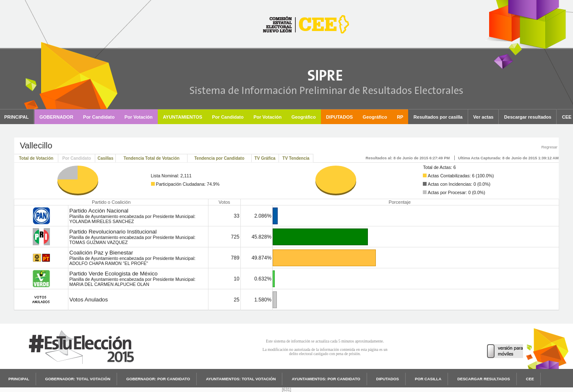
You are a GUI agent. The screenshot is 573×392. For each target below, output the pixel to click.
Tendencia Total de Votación (152, 158)
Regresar (549, 147)
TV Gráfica (265, 158)
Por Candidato (77, 158)
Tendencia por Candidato (219, 158)
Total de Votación (36, 158)
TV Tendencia (296, 158)
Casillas (105, 158)
